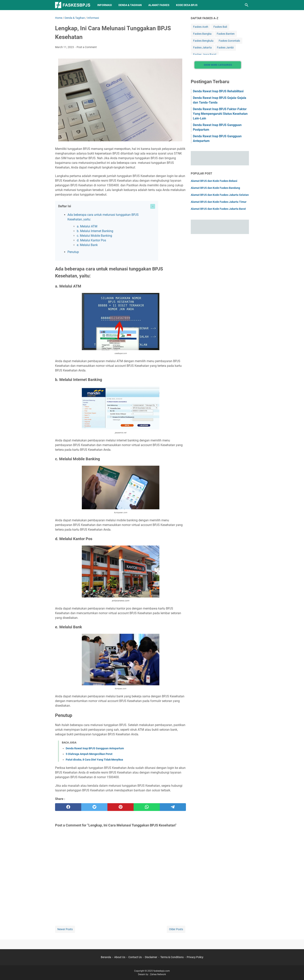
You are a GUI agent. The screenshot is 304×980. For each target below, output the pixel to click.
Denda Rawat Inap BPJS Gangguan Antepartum (95, 748)
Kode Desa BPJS (187, 5)
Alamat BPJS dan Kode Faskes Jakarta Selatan (220, 195)
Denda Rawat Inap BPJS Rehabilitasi (218, 91)
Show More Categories (218, 65)
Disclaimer (151, 957)
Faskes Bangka (202, 34)
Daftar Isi (65, 206)
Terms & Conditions (172, 957)
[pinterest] (120, 807)
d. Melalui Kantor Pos (91, 240)
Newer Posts (65, 929)
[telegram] (173, 807)
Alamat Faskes (159, 5)
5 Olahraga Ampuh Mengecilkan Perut (89, 754)
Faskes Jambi (225, 47)
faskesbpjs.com (162, 971)
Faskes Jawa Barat (205, 54)
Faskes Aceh (201, 27)
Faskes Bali (220, 27)
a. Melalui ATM (87, 226)
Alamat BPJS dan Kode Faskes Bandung (215, 188)
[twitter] (94, 807)
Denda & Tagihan (130, 5)
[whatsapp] (147, 807)
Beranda (106, 957)
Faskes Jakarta (202, 47)
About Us (120, 957)
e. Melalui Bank (87, 245)
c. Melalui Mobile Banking (94, 236)
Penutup (73, 252)
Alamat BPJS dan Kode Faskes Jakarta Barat (218, 209)
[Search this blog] (247, 5)
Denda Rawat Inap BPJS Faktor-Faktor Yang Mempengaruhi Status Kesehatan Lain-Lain (220, 114)
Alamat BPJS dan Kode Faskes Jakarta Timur (219, 202)
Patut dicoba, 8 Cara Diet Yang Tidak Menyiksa (94, 760)
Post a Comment (87, 47)
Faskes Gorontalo (229, 41)
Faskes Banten (226, 34)
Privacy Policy (195, 957)
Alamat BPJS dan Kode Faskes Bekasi (214, 181)
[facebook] (68, 807)
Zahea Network (158, 974)
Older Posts (176, 929)
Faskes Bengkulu (203, 41)
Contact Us (135, 957)
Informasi (105, 5)
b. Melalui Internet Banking (95, 231)
